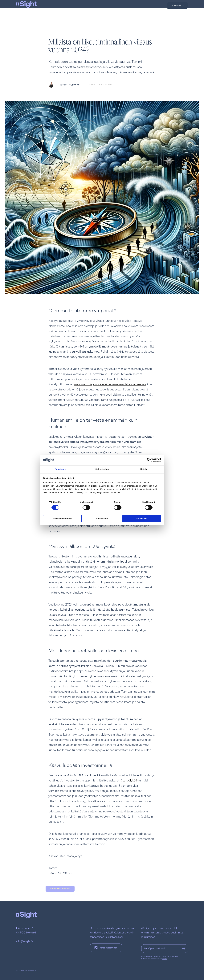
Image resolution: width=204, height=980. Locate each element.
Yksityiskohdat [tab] (102, 469)
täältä (165, 959)
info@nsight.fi (24, 941)
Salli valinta (102, 519)
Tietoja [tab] (143, 469)
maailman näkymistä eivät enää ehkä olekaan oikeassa (110, 384)
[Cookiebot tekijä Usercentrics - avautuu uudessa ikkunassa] (149, 460)
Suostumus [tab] (61, 469)
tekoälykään (131, 781)
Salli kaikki (142, 519)
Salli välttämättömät (62, 519)
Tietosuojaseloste (31, 971)
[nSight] (26, 12)
